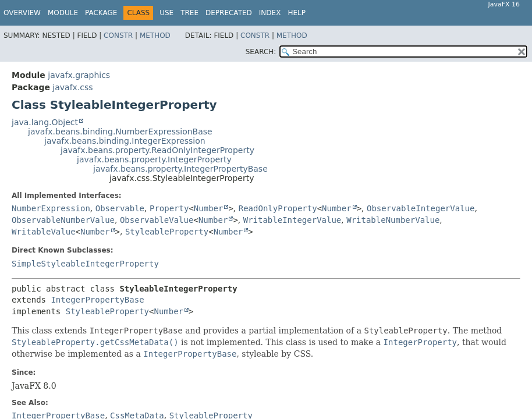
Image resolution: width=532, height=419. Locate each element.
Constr (118, 35)
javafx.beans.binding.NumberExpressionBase (120, 132)
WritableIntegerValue (292, 220)
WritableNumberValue (393, 220)
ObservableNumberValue (63, 220)
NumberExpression (51, 208)
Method (155, 35)
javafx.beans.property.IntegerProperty (154, 159)
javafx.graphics (79, 75)
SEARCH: (261, 52)
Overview (22, 13)
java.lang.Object (45, 122)
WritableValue (44, 232)
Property (169, 208)
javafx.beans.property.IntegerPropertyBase (180, 169)
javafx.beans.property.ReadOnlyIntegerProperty (157, 150)
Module (63, 13)
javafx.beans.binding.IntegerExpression (125, 141)
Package (101, 13)
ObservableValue (157, 220)
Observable (120, 208)
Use (166, 13)
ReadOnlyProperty (278, 208)
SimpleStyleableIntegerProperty (85, 264)
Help (297, 13)
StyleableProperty (167, 232)
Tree (189, 13)
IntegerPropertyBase (97, 300)
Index (270, 13)
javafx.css (72, 87)
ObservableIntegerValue (421, 208)
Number (209, 208)
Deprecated (229, 13)
